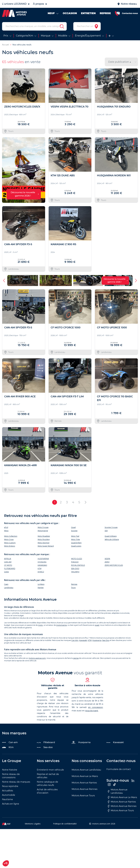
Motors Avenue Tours (83, 796)
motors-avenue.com (37, 658)
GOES (6, 572)
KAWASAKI (42, 565)
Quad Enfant (76, 543)
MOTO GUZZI (77, 559)
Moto (6, 531)
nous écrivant (92, 711)
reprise (76, 658)
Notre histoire (10, 770)
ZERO (107, 562)
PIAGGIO (75, 562)
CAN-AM (8, 562)
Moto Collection (11, 536)
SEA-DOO (75, 568)
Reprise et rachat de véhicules (48, 776)
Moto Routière (44, 539)
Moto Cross (9, 539)
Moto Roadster (44, 536)
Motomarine (43, 531)
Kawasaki (83, 640)
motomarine (61, 625)
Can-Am (75, 640)
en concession (96, 707)
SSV (106, 531)
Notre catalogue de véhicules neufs (47, 783)
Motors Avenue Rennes (85, 789)
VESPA (107, 559)
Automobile (9, 795)
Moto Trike (75, 539)
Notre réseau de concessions (11, 776)
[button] (4, 281)
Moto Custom (10, 543)
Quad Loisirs (76, 546)
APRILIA (8, 559)
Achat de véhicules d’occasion (47, 791)
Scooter (74, 531)
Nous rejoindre (10, 786)
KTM (40, 568)
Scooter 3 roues (111, 527)
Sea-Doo (106, 640)
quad (97, 625)
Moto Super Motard (46, 546)
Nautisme (7, 799)
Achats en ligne (11, 804)
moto (40, 625)
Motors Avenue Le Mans (85, 776)
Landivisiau (9, 588)
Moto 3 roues (43, 527)
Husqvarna (97, 640)
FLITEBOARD (10, 568)
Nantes (41, 588)
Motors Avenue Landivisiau (86, 770)
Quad (73, 527)
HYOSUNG (42, 562)
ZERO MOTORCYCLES (114, 565)
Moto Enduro (10, 546)
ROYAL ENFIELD (78, 565)
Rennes (74, 584)
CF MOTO (8, 565)
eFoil (6, 527)
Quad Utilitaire (111, 536)
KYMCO (41, 572)
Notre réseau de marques (16, 782)
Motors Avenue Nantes (84, 783)
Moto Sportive (43, 543)
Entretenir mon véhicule (50, 770)
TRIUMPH (75, 572)
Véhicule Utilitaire (112, 539)
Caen (6, 584)
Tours (73, 588)
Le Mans (41, 584)
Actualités (8, 791)
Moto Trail (75, 536)
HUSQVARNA (43, 559)
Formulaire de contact (119, 769)
